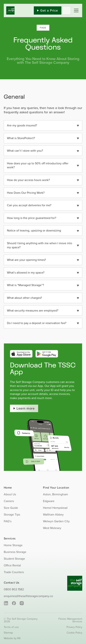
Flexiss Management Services (70, 620)
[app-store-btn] (21, 351)
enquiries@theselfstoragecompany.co (28, 596)
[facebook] (14, 603)
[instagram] (22, 603)
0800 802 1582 (14, 589)
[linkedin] (6, 603)
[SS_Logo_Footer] (75, 577)
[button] (43, 125)
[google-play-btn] (47, 351)
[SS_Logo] (10, 8)
